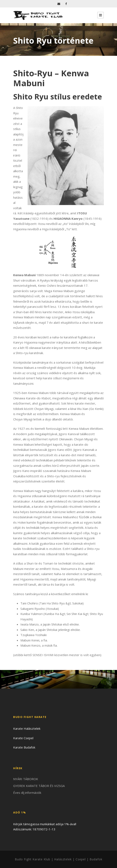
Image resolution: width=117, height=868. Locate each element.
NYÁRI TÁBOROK (26, 779)
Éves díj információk (27, 793)
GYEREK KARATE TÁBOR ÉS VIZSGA (39, 786)
